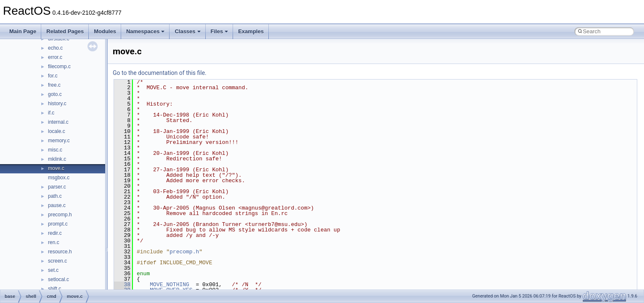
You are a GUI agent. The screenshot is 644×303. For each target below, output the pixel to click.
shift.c (54, 289)
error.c (55, 57)
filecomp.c (59, 66)
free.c (54, 85)
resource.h (60, 252)
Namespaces (146, 31)
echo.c (55, 48)
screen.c (57, 261)
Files (220, 31)
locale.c (57, 131)
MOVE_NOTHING (170, 284)
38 (122, 284)
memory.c (59, 141)
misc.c (55, 150)
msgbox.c (59, 178)
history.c (57, 104)
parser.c (57, 187)
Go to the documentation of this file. (160, 73)
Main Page (23, 31)
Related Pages (65, 31)
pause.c (57, 205)
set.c (53, 270)
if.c (51, 113)
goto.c (55, 94)
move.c (56, 168)
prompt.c (58, 224)
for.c (53, 76)
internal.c (58, 122)
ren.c (54, 242)
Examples (251, 31)
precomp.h (60, 215)
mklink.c (57, 159)
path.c (55, 196)
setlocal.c (58, 279)
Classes (187, 31)
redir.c (55, 233)
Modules (105, 31)
